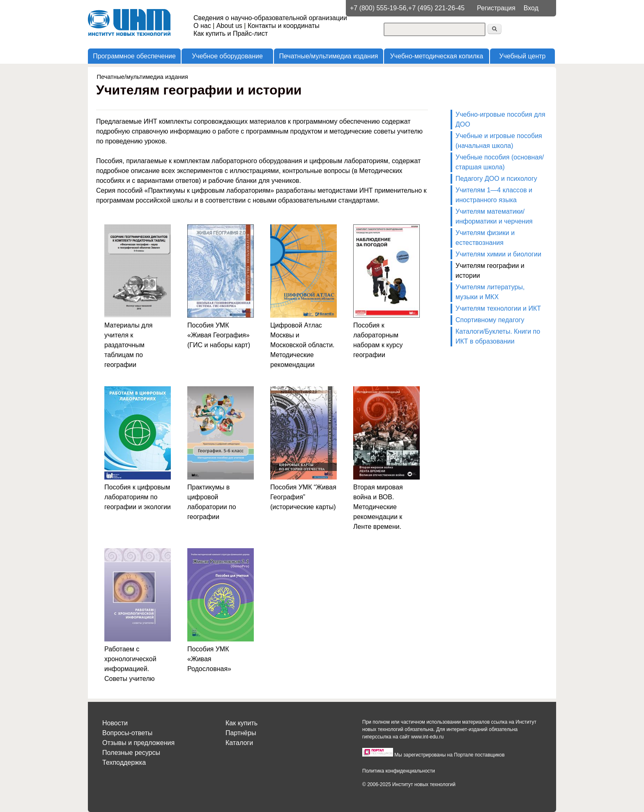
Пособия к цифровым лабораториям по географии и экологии (138, 497)
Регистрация (496, 8)
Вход (531, 8)
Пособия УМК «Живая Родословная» (209, 659)
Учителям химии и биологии (498, 254)
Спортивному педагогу (490, 320)
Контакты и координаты (284, 26)
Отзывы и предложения (138, 743)
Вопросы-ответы (127, 733)
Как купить (241, 723)
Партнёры (241, 733)
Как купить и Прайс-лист (231, 33)
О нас (202, 26)
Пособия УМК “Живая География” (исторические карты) (303, 497)
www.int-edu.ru (427, 737)
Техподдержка (124, 762)
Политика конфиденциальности (399, 771)
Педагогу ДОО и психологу (496, 179)
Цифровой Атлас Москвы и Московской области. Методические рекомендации (302, 345)
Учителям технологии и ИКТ (498, 308)
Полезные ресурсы (131, 753)
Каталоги (239, 743)
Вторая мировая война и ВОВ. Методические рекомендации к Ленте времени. (378, 507)
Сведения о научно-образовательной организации (270, 18)
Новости (115, 723)
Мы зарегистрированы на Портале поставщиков (449, 755)
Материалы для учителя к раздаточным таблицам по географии (128, 345)
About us (229, 26)
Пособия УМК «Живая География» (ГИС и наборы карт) (219, 335)
